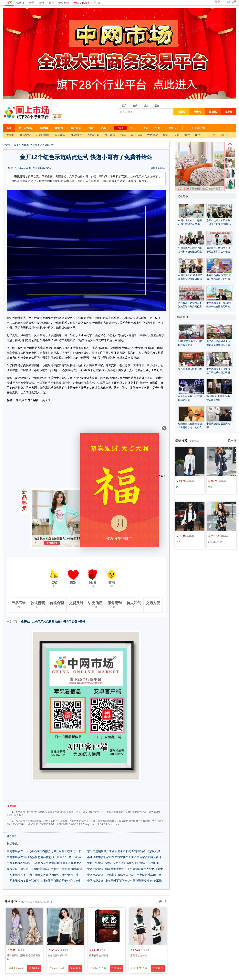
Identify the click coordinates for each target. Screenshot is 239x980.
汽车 (104, 128)
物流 (166, 135)
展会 (51, 3)
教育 (187, 135)
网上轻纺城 (26, 128)
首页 (9, 3)
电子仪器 (137, 135)
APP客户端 (198, 128)
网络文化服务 (82, 3)
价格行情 (64, 3)
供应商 (20, 3)
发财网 (59, 128)
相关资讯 (12, 844)
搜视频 (197, 112)
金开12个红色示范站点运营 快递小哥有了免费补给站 (53, 622)
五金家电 (60, 135)
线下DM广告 (221, 135)
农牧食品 (153, 135)
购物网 (44, 128)
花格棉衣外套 (215, 542)
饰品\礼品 (77, 135)
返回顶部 (11, 836)
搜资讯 (213, 112)
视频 (146, 106)
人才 (177, 135)
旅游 (91, 128)
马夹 (178, 542)
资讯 (41, 3)
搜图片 (181, 112)
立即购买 (34, 968)
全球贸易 (25, 135)
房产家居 (76, 128)
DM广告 (173, 128)
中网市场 (24, 145)
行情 (158, 128)
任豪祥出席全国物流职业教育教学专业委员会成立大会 (190, 427)
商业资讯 (37, 145)
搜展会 (229, 112)
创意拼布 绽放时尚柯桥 (190, 369)
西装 (178, 487)
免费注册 (232, 2)
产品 (32, 3)
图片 (124, 106)
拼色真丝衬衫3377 (58, 956)
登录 (218, 2)
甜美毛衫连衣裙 (139, 956)
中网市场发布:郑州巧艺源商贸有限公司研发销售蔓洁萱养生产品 (190, 279)
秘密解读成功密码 (99, 956)
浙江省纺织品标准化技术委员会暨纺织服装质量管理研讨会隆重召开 (218, 345)
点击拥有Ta (52, 543)
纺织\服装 (93, 135)
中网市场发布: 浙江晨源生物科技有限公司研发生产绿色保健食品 (219, 306)
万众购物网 (43, 135)
